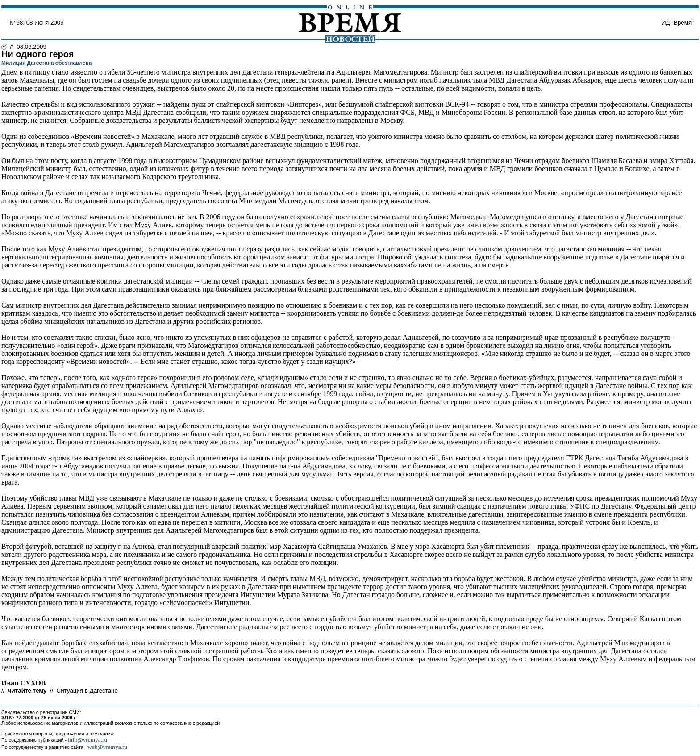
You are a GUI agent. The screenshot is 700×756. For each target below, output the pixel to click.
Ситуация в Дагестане (87, 691)
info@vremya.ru (87, 740)
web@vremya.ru (107, 747)
